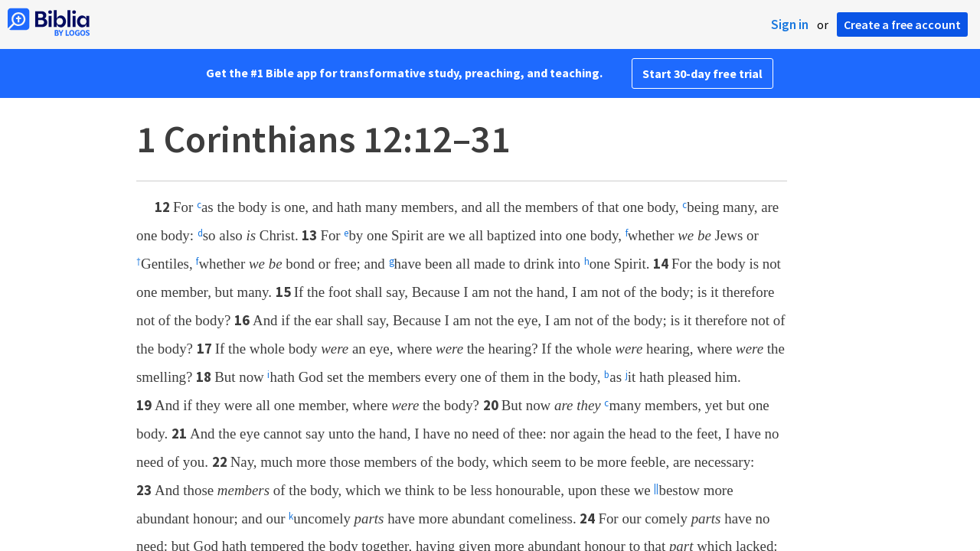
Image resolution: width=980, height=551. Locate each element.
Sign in (790, 24)
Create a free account (902, 24)
